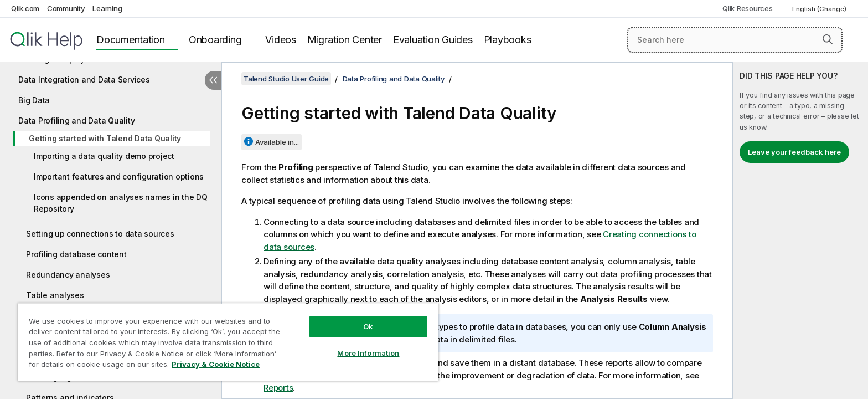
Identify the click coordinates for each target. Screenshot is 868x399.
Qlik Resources (748, 8)
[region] (228, 342)
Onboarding (215, 40)
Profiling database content (76, 254)
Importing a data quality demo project (104, 156)
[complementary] (800, 231)
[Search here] (735, 40)
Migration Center (345, 40)
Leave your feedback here (794, 152)
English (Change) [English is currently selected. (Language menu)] (820, 9)
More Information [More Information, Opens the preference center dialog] (368, 353)
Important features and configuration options (119, 177)
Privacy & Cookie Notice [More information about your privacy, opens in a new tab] (216, 364)
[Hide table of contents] (213, 80)
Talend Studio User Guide (286, 79)
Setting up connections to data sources (100, 234)
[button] (828, 39)
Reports (278, 388)
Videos (281, 40)
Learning (107, 8)
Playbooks (508, 40)
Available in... (277, 142)
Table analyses (55, 295)
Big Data (34, 100)
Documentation (131, 40)
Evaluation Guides (433, 40)
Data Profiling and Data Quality (76, 121)
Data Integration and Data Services (84, 80)
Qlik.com (25, 8)
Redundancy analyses (68, 275)
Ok (368, 326)
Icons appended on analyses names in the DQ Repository (121, 203)
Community (66, 8)
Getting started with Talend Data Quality (105, 138)
